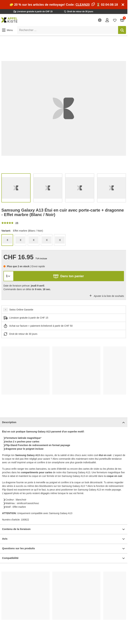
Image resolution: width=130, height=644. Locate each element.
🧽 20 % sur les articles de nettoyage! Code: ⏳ (64, 5)
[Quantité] (9, 276)
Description (64, 423)
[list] (64, 108)
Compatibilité (64, 558)
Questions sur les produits (64, 549)
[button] (7, 30)
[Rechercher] (122, 30)
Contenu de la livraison (64, 529)
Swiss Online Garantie (21, 310)
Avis (64, 539)
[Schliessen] (123, 5)
